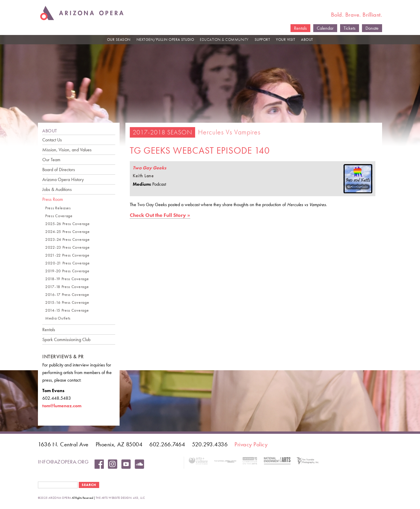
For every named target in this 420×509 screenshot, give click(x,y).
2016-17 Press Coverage (67, 295)
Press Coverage (59, 216)
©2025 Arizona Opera (55, 498)
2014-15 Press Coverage (67, 310)
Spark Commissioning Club (66, 339)
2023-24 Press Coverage (67, 239)
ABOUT (307, 40)
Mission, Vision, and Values (67, 150)
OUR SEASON (119, 40)
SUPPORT (262, 40)
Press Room (53, 199)
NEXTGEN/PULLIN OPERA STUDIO (165, 40)
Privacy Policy (251, 444)
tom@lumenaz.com (62, 406)
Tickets (350, 28)
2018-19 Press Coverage (67, 279)
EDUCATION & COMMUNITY (224, 40)
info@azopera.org (63, 462)
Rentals (300, 28)
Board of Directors (59, 170)
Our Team (51, 160)
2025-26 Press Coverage (67, 224)
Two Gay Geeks (149, 168)
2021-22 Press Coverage (67, 255)
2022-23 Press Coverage (67, 247)
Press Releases (58, 208)
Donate (372, 28)
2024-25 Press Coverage (67, 232)
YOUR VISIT (286, 40)
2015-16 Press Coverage (67, 302)
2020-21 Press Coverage (67, 263)
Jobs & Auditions (57, 189)
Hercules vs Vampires (229, 132)
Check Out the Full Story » (160, 215)
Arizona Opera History (63, 179)
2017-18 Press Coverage (67, 287)
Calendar (325, 28)
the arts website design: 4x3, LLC (120, 498)
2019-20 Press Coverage (67, 271)
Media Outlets (58, 318)
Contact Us (52, 140)
